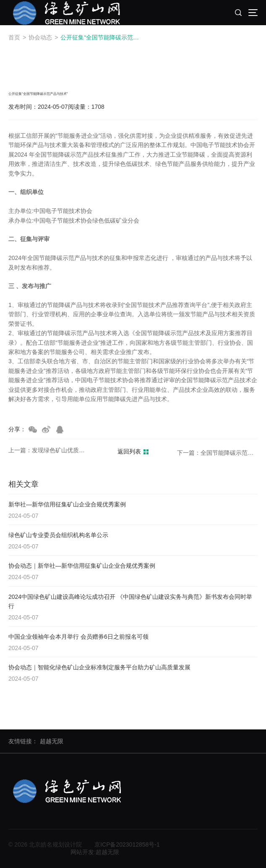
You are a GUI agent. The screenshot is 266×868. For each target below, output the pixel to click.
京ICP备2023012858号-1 (127, 844)
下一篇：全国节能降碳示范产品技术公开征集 (217, 454)
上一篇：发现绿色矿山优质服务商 (49, 451)
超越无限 (52, 741)
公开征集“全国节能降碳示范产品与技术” (102, 37)
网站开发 (82, 852)
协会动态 (40, 37)
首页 (14, 37)
